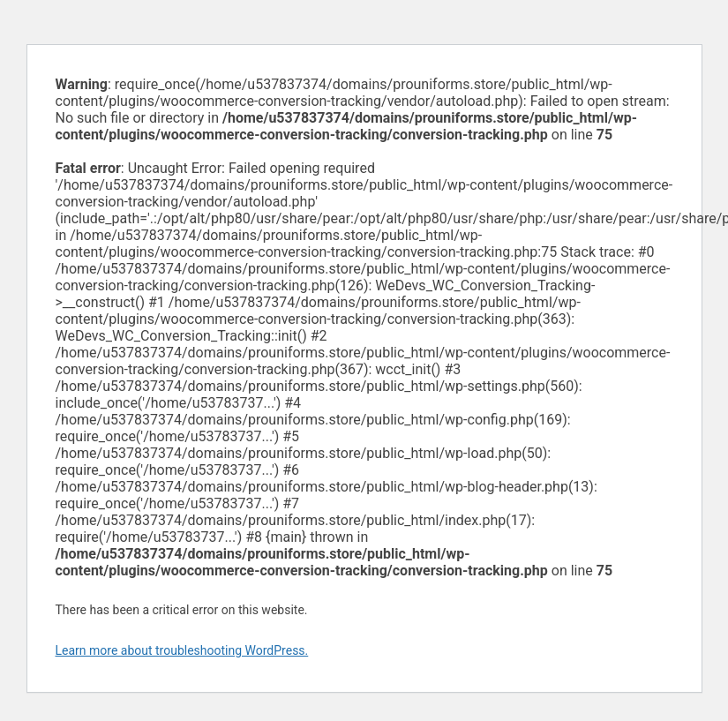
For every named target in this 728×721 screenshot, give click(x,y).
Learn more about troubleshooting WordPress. (182, 650)
